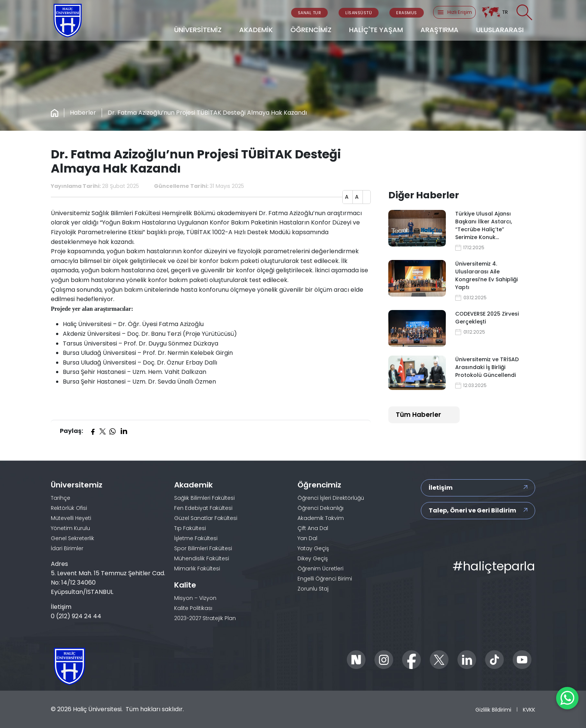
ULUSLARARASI (500, 30)
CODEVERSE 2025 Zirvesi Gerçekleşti (487, 318)
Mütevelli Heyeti (71, 518)
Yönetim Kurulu (70, 528)
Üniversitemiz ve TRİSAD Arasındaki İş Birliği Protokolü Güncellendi (487, 367)
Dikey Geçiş (313, 558)
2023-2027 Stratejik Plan (205, 618)
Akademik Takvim (321, 518)
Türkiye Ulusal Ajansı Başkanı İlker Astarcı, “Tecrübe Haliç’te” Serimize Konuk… (484, 225)
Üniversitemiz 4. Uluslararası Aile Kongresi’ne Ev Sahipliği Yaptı (486, 275)
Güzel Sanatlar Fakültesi (206, 518)
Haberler (83, 113)
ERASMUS (407, 13)
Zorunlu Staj (313, 589)
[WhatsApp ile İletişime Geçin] (567, 698)
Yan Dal (307, 538)
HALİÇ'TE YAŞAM (376, 30)
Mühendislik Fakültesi (202, 558)
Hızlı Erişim (454, 12)
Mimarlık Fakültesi (197, 569)
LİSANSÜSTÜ (359, 13)
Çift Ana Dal (313, 528)
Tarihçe (61, 498)
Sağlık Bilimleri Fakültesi (204, 498)
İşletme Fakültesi (196, 538)
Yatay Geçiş (313, 548)
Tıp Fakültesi (190, 528)
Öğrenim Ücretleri (320, 569)
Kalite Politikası (193, 608)
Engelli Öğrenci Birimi (325, 579)
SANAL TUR (310, 13)
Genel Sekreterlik (73, 538)
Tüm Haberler (418, 415)
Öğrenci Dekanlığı (320, 508)
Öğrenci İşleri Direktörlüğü (331, 498)
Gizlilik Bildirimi (493, 709)
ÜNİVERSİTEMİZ (198, 30)
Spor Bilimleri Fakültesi (203, 548)
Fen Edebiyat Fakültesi (203, 508)
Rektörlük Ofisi (69, 508)
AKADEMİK (256, 30)
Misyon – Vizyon (195, 598)
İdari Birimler (67, 548)
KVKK (529, 709)
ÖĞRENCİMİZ (311, 30)
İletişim (441, 488)
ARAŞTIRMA (439, 30)
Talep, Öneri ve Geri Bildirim (472, 510)
